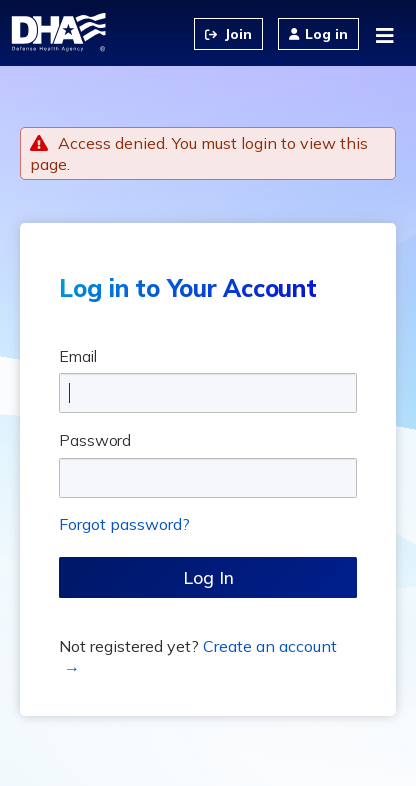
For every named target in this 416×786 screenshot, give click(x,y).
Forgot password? (124, 524)
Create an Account (228, 34)
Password (95, 440)
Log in (326, 34)
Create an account (270, 646)
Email (78, 356)
